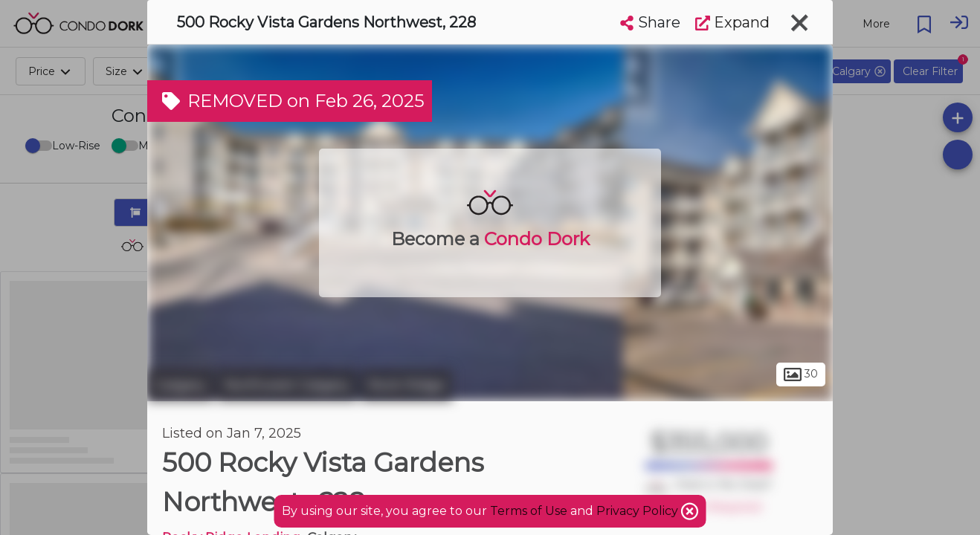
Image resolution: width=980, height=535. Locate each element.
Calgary (180, 385)
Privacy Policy (639, 511)
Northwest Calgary (287, 385)
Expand (732, 22)
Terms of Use (529, 511)
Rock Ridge (406, 385)
